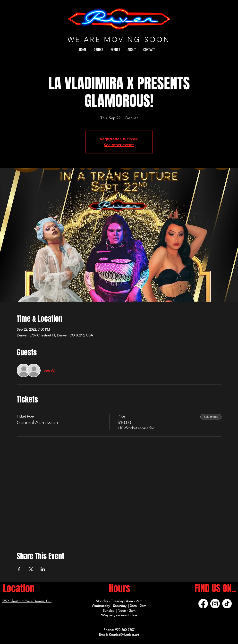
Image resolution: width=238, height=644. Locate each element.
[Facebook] (203, 604)
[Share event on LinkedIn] (43, 569)
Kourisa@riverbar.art (124, 635)
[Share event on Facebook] (19, 569)
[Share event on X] (31, 569)
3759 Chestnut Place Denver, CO (27, 601)
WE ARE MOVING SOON (119, 39)
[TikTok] (227, 604)
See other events (119, 145)
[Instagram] (215, 604)
